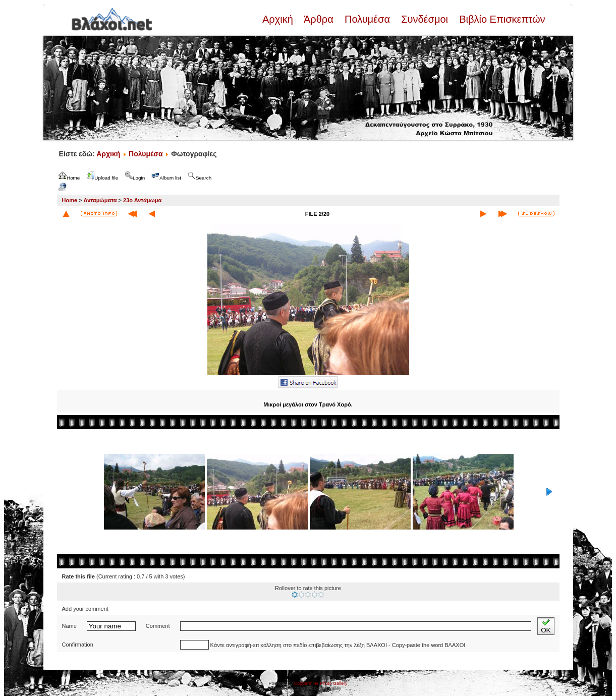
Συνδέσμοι (425, 19)
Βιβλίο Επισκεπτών (501, 19)
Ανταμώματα (100, 200)
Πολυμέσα (367, 19)
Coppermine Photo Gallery (320, 683)
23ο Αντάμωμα (142, 200)
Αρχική (279, 19)
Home (70, 200)
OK (546, 626)
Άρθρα (319, 19)
